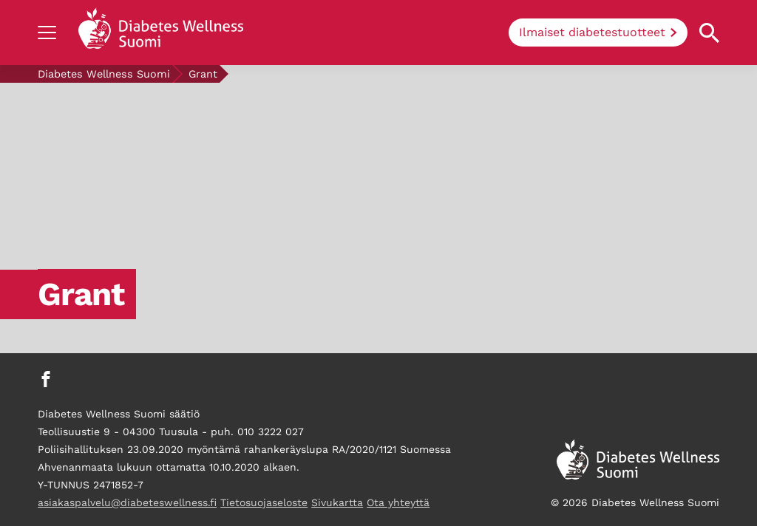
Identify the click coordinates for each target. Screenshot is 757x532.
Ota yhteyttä (398, 502)
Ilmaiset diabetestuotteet (592, 32)
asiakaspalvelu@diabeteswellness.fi (127, 502)
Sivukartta (337, 502)
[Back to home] (161, 33)
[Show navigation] (47, 33)
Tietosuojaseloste (264, 502)
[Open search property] (709, 33)
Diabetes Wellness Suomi (104, 74)
